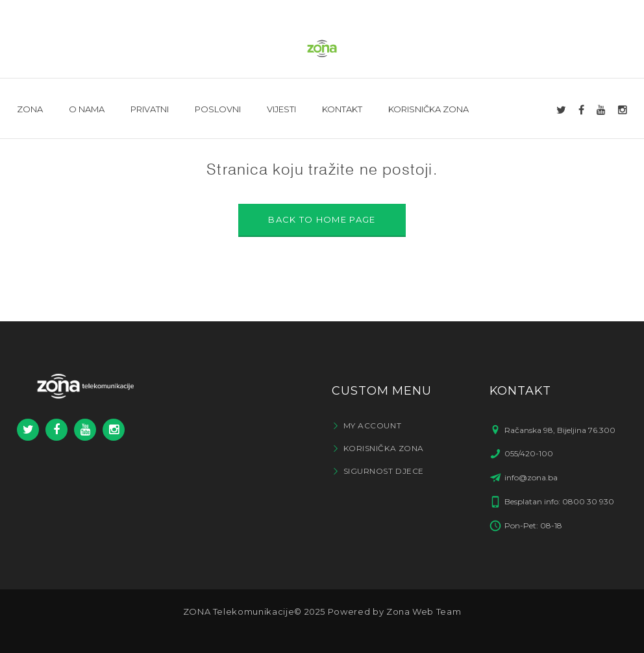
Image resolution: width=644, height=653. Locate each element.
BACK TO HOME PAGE (322, 219)
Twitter (28, 430)
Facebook (56, 430)
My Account (373, 425)
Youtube (85, 430)
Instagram (114, 430)
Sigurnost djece (384, 471)
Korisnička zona (384, 448)
